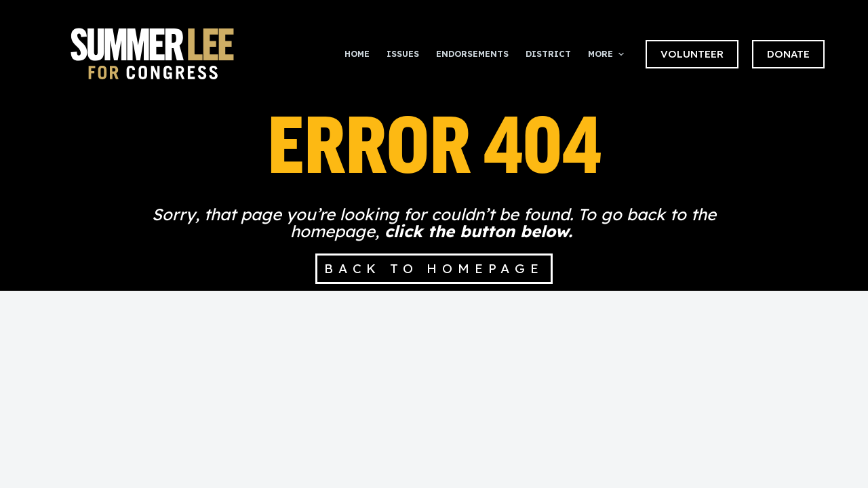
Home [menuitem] (357, 54)
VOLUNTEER (692, 54)
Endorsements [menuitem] (472, 54)
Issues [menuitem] (403, 54)
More (607, 54)
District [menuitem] (548, 54)
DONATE (788, 54)
